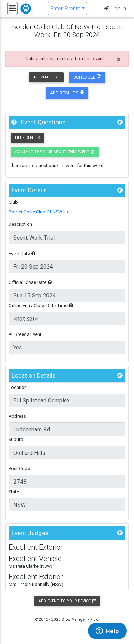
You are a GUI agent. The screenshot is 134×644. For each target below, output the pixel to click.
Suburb (16, 439)
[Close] (119, 59)
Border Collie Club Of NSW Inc (39, 212)
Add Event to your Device (67, 601)
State (14, 492)
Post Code (19, 469)
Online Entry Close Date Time (41, 305)
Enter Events (65, 8)
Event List (46, 77)
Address (17, 416)
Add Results (67, 93)
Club (13, 202)
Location (18, 387)
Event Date (22, 253)
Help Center (27, 138)
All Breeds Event (25, 334)
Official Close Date (30, 282)
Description (20, 224)
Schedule (87, 77)
